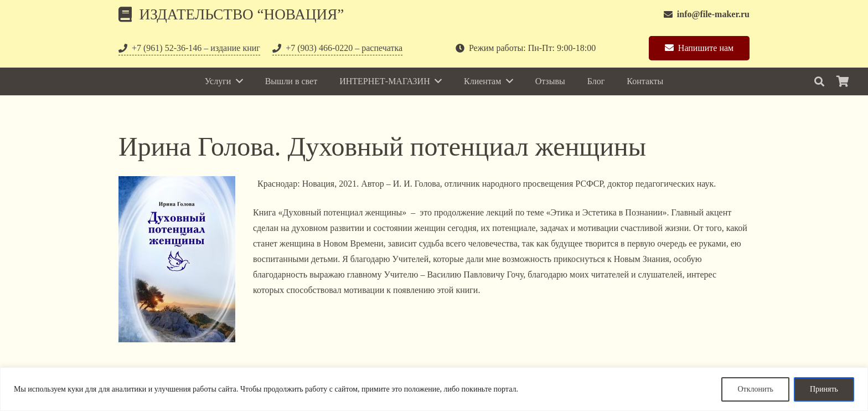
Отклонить (755, 389)
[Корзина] (843, 81)
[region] (434, 389)
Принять (824, 389)
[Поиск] (819, 82)
